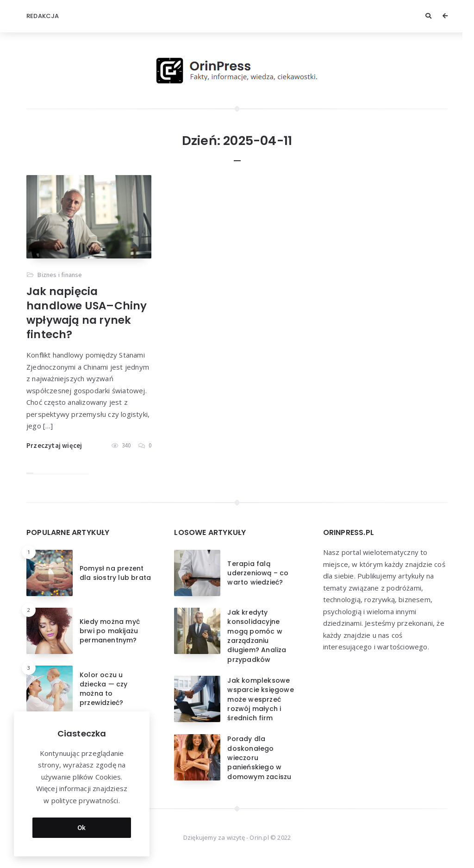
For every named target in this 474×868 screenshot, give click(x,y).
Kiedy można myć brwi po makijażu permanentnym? (110, 631)
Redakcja (43, 16)
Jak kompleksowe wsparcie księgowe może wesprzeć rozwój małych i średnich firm (260, 699)
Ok (82, 825)
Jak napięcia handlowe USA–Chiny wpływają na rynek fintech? (87, 313)
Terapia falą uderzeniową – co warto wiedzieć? (258, 573)
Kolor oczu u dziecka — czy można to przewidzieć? (104, 689)
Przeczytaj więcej (54, 445)
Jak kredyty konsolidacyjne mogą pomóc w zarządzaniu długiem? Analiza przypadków (257, 636)
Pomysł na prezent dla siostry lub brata (115, 573)
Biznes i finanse (60, 275)
